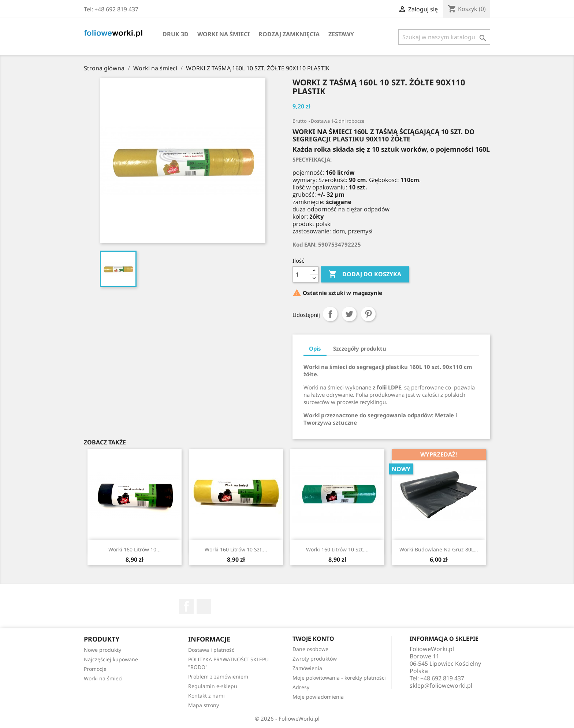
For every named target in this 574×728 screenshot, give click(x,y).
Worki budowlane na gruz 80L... (439, 549)
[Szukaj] (444, 37)
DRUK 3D (176, 34)
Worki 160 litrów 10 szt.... (236, 549)
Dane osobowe (310, 649)
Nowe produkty (102, 650)
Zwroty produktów (315, 659)
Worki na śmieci (223, 34)
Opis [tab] (315, 348)
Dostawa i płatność (211, 650)
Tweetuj (349, 314)
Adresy (301, 687)
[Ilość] (301, 274)
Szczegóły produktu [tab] (360, 348)
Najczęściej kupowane (111, 659)
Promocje (95, 669)
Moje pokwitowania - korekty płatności (339, 678)
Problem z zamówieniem (218, 677)
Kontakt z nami (206, 696)
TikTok (204, 606)
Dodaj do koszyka (365, 274)
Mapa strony (204, 705)
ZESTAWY (341, 34)
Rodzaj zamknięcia (289, 34)
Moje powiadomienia (318, 697)
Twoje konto (313, 639)
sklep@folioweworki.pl (441, 685)
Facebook (186, 606)
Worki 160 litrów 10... (135, 549)
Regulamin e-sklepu (213, 686)
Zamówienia (307, 668)
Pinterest (368, 314)
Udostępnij (330, 314)
